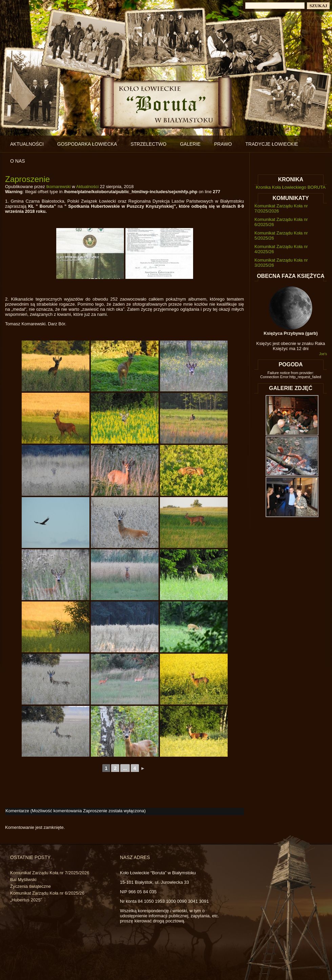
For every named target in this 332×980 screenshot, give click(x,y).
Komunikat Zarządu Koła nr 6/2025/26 (47, 893)
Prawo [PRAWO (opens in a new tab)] (223, 144)
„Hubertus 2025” (26, 900)
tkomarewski (58, 187)
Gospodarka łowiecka (87, 144)
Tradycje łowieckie (272, 144)
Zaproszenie (27, 179)
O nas (18, 161)
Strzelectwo (148, 144)
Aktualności (27, 144)
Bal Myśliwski (23, 880)
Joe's (323, 354)
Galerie (190, 144)
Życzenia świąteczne (30, 886)
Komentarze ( (75, 811)
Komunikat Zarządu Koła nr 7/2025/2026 (50, 873)
